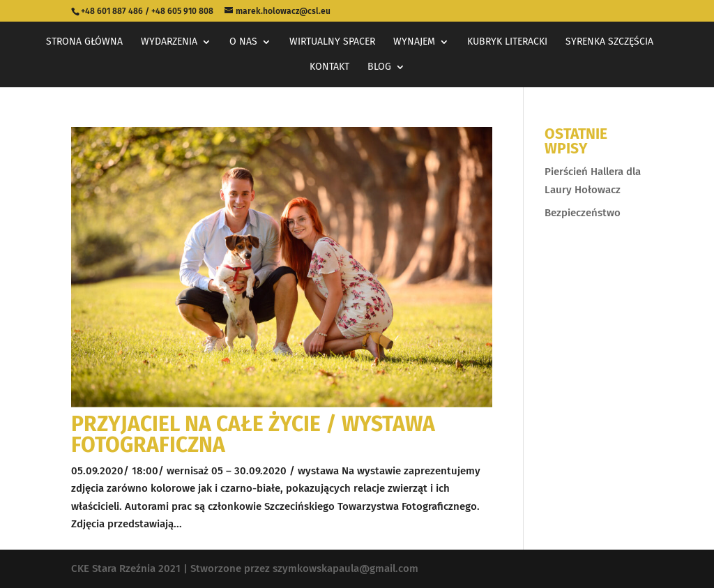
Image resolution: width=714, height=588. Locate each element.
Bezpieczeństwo (583, 213)
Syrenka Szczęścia (609, 42)
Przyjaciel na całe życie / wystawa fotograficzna (253, 435)
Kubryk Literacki (507, 42)
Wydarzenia (169, 42)
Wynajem (414, 42)
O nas (243, 42)
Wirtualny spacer (332, 42)
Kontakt (329, 67)
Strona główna (84, 42)
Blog (379, 67)
